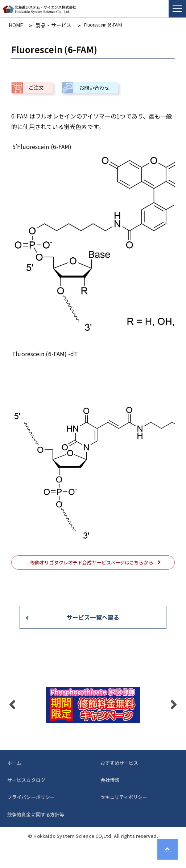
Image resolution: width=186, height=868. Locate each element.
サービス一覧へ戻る (93, 616)
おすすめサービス (119, 762)
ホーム (14, 762)
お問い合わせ (94, 87)
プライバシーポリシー (31, 796)
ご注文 (36, 87)
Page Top (171, 853)
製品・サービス (47, 25)
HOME (15, 25)
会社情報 (110, 779)
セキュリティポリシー (124, 796)
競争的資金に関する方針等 (36, 813)
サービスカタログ (26, 779)
